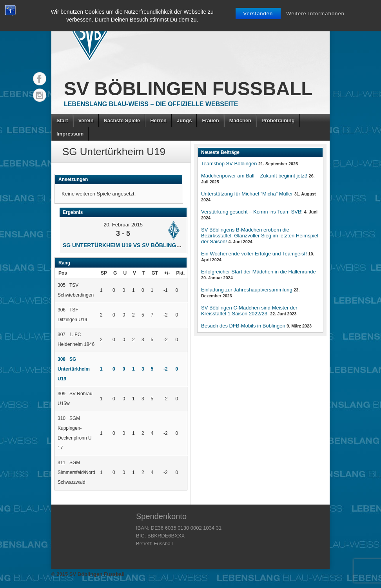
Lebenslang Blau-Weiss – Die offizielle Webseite (151, 104)
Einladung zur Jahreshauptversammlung (247, 290)
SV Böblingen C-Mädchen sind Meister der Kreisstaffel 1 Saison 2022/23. (249, 311)
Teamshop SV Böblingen (229, 164)
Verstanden (258, 14)
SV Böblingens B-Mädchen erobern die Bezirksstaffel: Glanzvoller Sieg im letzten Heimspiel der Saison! (260, 236)
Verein (86, 120)
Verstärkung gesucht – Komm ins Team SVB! (252, 212)
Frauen (210, 120)
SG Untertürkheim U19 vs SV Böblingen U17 (129, 245)
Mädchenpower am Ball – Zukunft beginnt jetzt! (254, 176)
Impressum (70, 134)
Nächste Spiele (122, 120)
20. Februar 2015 (123, 225)
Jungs (184, 120)
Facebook (40, 79)
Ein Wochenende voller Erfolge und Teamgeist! (254, 254)
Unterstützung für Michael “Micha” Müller (247, 194)
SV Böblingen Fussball (188, 89)
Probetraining (278, 120)
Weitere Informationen (315, 14)
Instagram (40, 95)
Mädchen (240, 120)
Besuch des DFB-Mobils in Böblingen (243, 326)
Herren (158, 120)
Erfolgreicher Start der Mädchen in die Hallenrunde (259, 272)
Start (62, 120)
